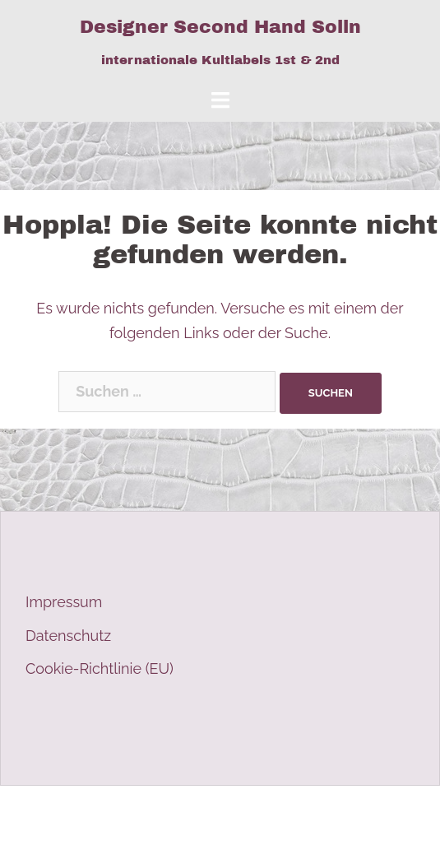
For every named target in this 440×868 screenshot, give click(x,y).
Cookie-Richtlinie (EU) (100, 668)
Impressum (64, 602)
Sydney (321, 812)
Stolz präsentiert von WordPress (121, 812)
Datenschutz (68, 636)
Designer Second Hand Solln (220, 27)
